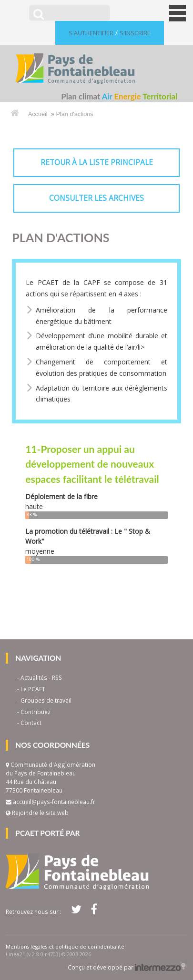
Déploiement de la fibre (61, 496)
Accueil (38, 114)
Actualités (34, 677)
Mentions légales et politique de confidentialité (65, 947)
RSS (57, 677)
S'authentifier (91, 33)
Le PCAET (33, 689)
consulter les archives (96, 198)
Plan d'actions (75, 114)
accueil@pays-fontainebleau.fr (54, 802)
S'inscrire (135, 33)
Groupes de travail (46, 700)
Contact (31, 723)
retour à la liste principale (97, 162)
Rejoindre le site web (37, 813)
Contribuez (36, 712)
